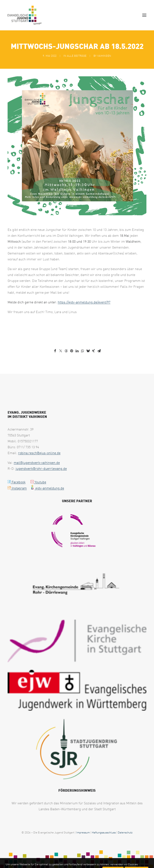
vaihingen (104, 56)
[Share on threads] (66, 351)
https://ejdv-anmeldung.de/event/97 (84, 302)
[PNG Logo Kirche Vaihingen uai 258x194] (77, 532)
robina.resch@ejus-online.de (39, 453)
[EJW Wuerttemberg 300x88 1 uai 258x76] (77, 690)
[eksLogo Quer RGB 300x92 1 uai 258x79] (77, 641)
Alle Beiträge (77, 56)
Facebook (17, 482)
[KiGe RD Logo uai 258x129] (77, 586)
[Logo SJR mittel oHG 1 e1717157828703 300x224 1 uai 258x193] (77, 750)
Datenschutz (125, 832)
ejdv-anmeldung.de (47, 488)
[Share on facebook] (55, 351)
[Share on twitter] (61, 351)
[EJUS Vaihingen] (25, 15)
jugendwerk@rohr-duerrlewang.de (41, 468)
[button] (144, 15)
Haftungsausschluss (104, 832)
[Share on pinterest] (72, 351)
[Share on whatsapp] (83, 351)
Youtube (38, 482)
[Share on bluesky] (88, 351)
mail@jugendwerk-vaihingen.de (37, 463)
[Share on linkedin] (77, 351)
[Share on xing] (94, 351)
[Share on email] (99, 351)
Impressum (83, 832)
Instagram (17, 488)
